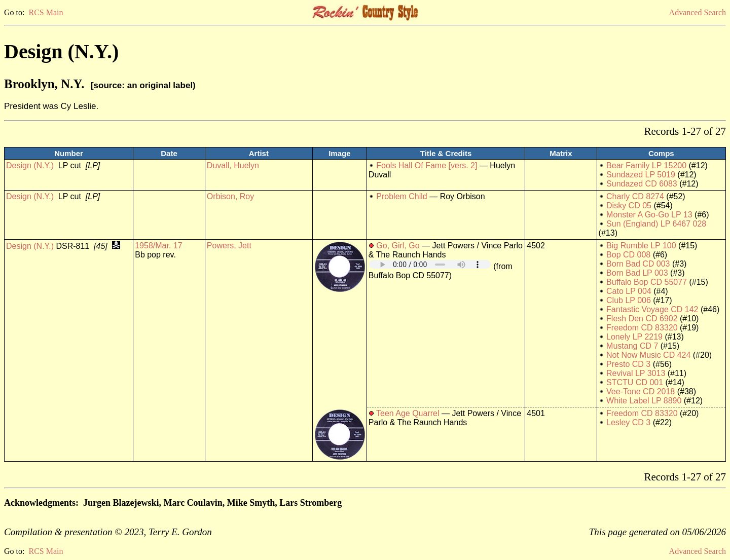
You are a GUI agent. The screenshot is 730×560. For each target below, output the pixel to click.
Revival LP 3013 (636, 373)
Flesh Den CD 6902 (642, 319)
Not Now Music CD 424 (648, 355)
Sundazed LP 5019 (641, 175)
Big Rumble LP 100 (641, 246)
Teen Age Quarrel (408, 413)
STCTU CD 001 (635, 382)
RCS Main (46, 12)
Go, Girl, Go (398, 246)
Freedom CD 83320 (642, 328)
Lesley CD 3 (628, 422)
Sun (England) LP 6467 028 (656, 224)
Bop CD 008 (628, 255)
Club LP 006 (629, 300)
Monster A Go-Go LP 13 (649, 215)
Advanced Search (698, 12)
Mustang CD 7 (632, 346)
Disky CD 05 (629, 206)
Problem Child (401, 196)
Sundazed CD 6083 (642, 184)
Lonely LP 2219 (634, 337)
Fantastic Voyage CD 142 (652, 309)
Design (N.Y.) (30, 165)
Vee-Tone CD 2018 (641, 391)
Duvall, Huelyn (233, 165)
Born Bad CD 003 (638, 264)
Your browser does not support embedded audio (430, 264)
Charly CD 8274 (635, 196)
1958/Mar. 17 (158, 246)
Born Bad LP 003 (637, 273)
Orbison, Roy (230, 196)
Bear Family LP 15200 (646, 165)
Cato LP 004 (629, 291)
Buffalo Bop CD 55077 (647, 282)
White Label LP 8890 (644, 401)
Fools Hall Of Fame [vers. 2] (427, 165)
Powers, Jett (229, 246)
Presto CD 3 (628, 364)
